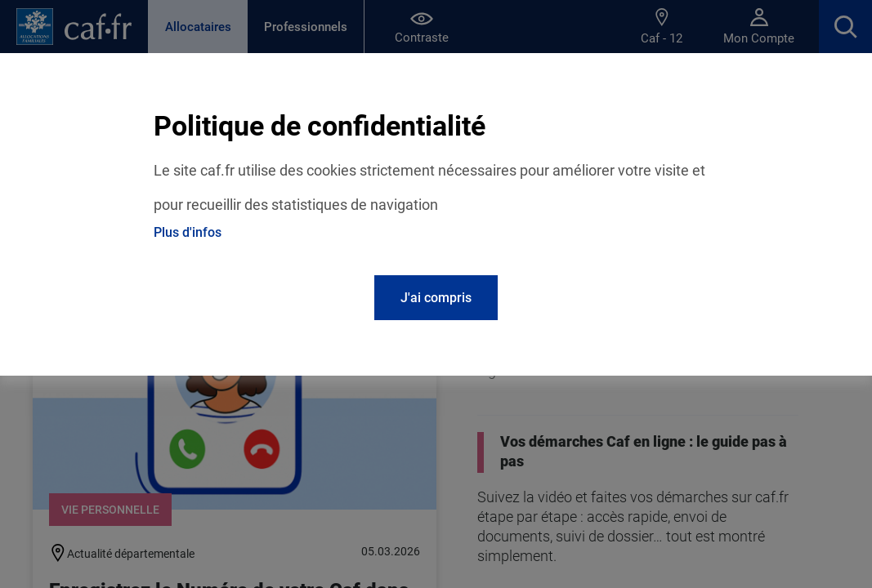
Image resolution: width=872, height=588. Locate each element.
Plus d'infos (188, 232)
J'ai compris (436, 298)
